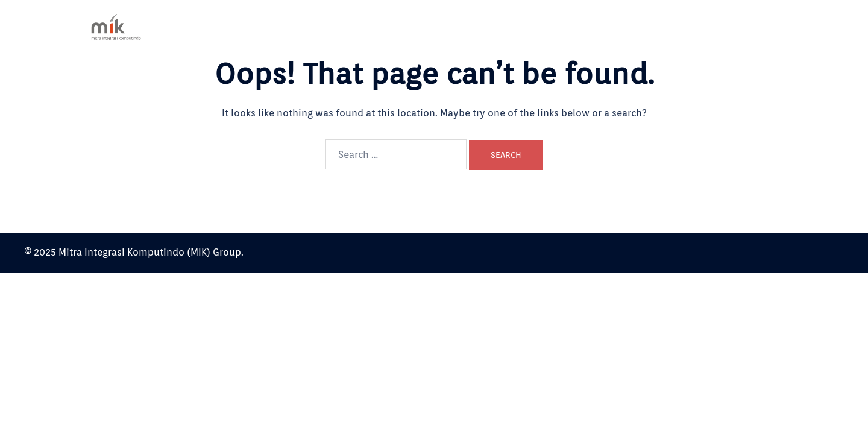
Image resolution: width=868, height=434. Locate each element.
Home (515, 27)
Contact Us (729, 27)
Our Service (621, 27)
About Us (563, 27)
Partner (675, 27)
